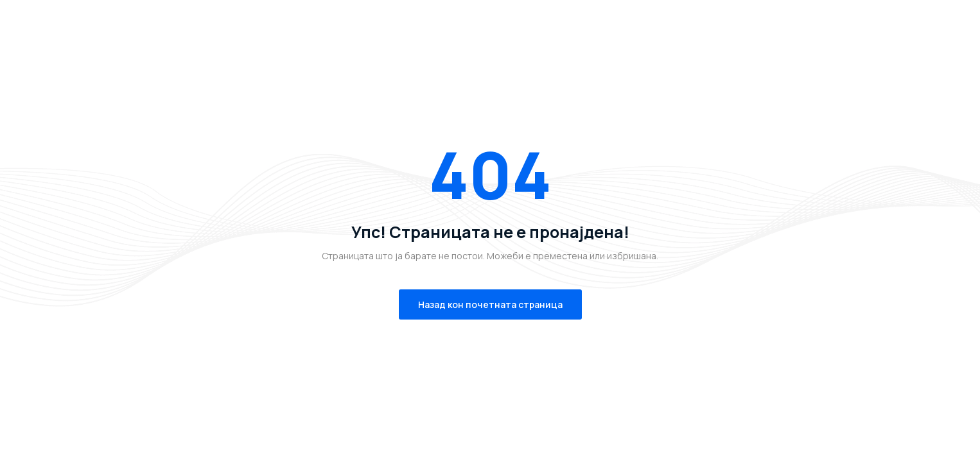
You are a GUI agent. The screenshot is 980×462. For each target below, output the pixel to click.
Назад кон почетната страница (490, 304)
